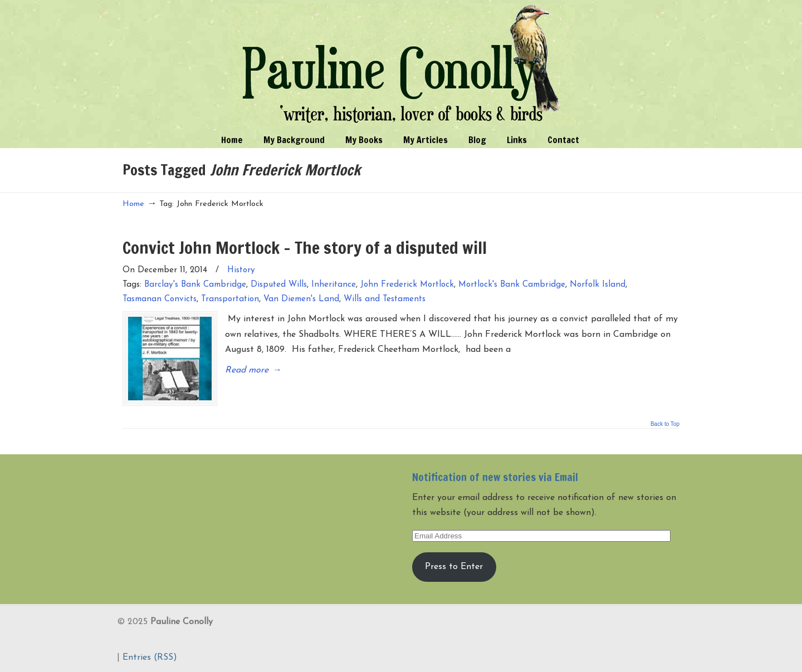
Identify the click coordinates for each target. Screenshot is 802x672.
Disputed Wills (279, 285)
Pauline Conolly (401, 65)
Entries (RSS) (150, 658)
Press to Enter (454, 567)
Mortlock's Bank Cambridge (512, 285)
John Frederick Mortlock (407, 285)
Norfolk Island (598, 285)
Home (133, 204)
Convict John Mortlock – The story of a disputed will (305, 247)
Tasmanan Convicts (160, 299)
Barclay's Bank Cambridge (195, 285)
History (241, 270)
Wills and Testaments (385, 299)
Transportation (230, 299)
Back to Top (665, 424)
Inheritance (334, 285)
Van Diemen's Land (301, 299)
